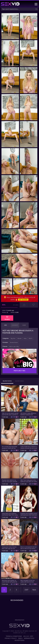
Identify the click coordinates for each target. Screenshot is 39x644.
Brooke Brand (14, 343)
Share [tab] (24, 325)
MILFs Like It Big (14, 347)
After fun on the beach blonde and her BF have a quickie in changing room (10, 414)
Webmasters (29, 638)
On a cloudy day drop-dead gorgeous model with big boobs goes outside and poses (10, 447)
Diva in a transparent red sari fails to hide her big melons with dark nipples (28, 548)
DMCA (20, 638)
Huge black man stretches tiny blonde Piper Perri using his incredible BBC (10, 514)
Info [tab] (6, 325)
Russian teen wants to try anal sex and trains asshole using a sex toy (10, 481)
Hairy (25, 338)
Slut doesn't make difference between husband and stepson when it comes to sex (29, 414)
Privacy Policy (11, 638)
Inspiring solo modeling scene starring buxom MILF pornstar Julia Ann (29, 514)
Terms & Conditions (14, 636)
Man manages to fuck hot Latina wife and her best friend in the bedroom (28, 581)
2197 (27, 590)
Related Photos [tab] (7, 381)
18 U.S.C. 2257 (28, 636)
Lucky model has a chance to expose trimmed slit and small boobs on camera (29, 447)
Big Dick (13, 338)
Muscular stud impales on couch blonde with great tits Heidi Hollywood (10, 581)
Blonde (19, 338)
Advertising (19, 640)
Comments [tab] (15, 325)
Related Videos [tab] (20, 381)
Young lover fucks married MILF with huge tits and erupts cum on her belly (9, 548)
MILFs (31, 338)
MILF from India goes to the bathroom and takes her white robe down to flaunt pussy (29, 481)
